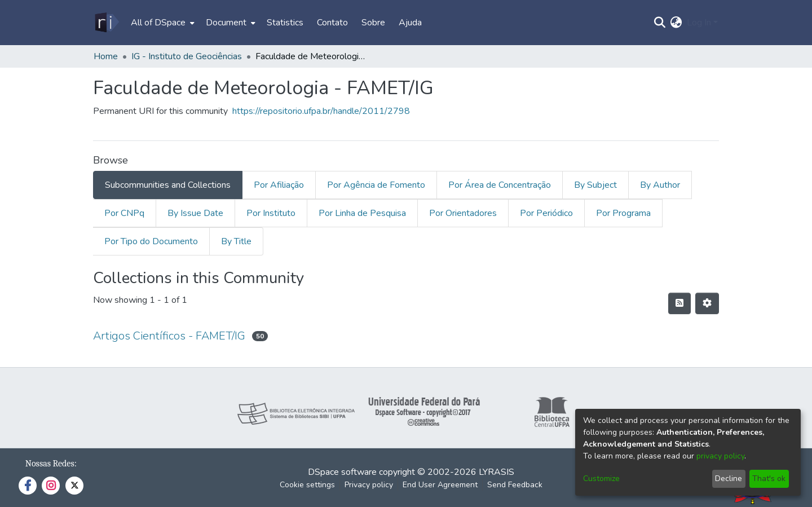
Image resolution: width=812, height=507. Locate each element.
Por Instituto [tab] (271, 213)
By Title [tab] (236, 241)
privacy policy (720, 456)
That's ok (769, 479)
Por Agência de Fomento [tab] (376, 185)
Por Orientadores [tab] (463, 213)
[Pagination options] (707, 303)
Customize (601, 479)
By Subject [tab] (595, 185)
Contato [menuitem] (332, 23)
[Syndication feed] (679, 303)
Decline (729, 479)
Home (106, 56)
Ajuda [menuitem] (410, 23)
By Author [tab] (660, 185)
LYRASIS (497, 472)
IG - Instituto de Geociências (187, 56)
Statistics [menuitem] (285, 23)
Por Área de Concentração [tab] (500, 185)
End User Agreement (440, 485)
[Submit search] (660, 23)
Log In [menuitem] (699, 23)
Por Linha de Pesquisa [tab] (362, 213)
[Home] (106, 23)
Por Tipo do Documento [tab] (151, 241)
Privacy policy (369, 485)
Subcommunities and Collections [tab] (168, 185)
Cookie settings (307, 485)
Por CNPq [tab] (124, 213)
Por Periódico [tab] (546, 213)
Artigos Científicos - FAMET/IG (169, 336)
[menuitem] (162, 23)
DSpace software (342, 472)
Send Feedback (515, 485)
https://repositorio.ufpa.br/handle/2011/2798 (321, 111)
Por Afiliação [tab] (279, 185)
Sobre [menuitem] (373, 23)
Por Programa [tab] (623, 213)
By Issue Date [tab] (195, 213)
